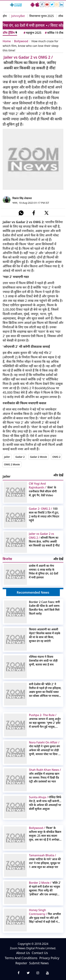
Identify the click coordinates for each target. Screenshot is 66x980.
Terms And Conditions (21, 958)
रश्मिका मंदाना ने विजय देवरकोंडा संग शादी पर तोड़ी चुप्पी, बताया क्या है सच (43, 661)
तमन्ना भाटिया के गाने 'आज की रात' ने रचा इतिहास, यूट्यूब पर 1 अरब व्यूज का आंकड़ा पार (45, 861)
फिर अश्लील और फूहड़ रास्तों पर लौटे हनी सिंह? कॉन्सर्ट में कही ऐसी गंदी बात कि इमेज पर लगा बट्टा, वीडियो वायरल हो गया (45, 916)
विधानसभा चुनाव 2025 (42, 16)
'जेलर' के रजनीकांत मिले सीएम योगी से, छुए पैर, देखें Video (43, 489)
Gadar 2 (20, 457)
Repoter (21, 963)
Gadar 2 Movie (38, 457)
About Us (23, 953)
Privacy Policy (49, 958)
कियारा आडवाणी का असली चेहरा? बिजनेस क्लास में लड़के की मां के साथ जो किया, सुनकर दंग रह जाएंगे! (45, 635)
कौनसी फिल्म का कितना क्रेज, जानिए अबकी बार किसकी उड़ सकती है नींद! (44, 540)
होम (5, 16)
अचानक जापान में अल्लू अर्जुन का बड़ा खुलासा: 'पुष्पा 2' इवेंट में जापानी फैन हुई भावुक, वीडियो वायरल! (45, 721)
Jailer (7, 457)
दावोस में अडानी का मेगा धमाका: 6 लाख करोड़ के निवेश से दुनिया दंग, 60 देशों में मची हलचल (43, 572)
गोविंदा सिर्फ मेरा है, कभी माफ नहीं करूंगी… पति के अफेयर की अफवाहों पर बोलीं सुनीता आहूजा (45, 803)
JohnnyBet (18, 16)
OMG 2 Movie (12, 464)
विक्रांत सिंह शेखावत (22, 198)
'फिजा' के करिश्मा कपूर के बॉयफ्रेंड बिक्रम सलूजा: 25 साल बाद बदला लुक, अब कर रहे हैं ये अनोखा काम (45, 834)
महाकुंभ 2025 (32, 33)
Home (7, 41)
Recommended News (33, 592)
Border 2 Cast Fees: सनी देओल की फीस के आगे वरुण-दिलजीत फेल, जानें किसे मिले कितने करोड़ (45, 608)
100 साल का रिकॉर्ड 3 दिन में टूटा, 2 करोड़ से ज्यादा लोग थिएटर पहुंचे (44, 514)
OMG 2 (56, 457)
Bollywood (21, 41)
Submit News (39, 963)
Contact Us (40, 953)
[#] (21, 213)
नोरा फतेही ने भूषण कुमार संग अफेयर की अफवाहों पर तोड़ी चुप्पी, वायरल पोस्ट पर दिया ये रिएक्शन (45, 748)
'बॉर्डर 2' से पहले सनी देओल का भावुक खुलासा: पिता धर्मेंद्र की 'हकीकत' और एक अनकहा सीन (45, 888)
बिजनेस (7, 559)
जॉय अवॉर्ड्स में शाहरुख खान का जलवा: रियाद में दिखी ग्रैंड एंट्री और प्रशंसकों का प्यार (45, 776)
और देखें (58, 475)
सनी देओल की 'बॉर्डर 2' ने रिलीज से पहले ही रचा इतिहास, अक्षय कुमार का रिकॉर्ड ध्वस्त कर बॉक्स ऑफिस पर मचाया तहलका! (45, 690)
